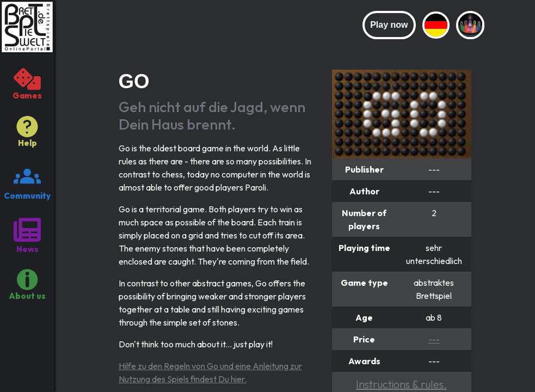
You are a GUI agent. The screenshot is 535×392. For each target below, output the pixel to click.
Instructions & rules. (401, 384)
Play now (389, 25)
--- (434, 339)
